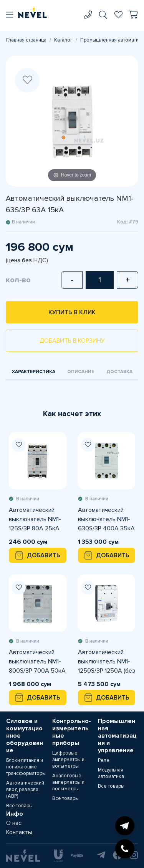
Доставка (119, 372)
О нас (14, 823)
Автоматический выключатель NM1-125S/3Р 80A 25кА (35, 519)
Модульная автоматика (111, 773)
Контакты (19, 832)
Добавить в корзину (72, 341)
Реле (104, 760)
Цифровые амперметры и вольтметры (68, 760)
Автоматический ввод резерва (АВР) (25, 790)
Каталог (63, 40)
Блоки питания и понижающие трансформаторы (26, 767)
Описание (81, 372)
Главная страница (26, 40)
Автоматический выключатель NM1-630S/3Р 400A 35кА (106, 519)
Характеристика (34, 372)
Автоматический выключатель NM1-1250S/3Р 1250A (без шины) (107, 662)
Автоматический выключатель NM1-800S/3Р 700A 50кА (37, 661)
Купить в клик (72, 312)
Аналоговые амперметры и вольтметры (68, 782)
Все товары (19, 806)
